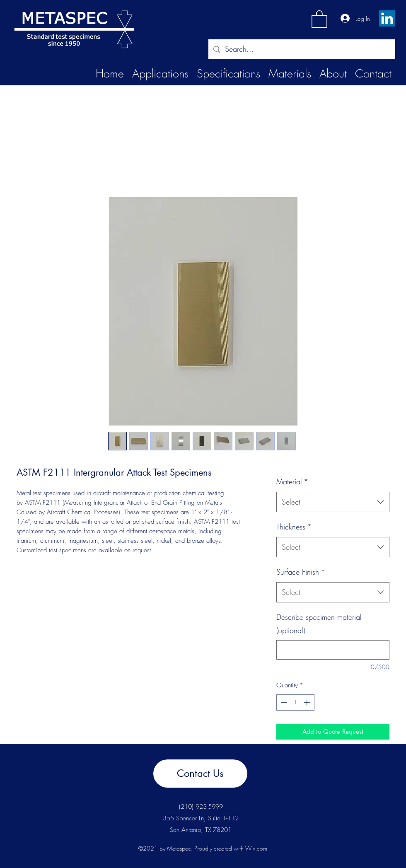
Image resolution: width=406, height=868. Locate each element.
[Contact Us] (200, 774)
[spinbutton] (295, 702)
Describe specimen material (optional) (319, 624)
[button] (319, 18)
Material (292, 481)
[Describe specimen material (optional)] (333, 650)
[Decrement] (283, 702)
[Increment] (308, 702)
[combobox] (333, 502)
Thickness (294, 527)
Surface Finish (301, 572)
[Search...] (301, 49)
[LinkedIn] (387, 18)
